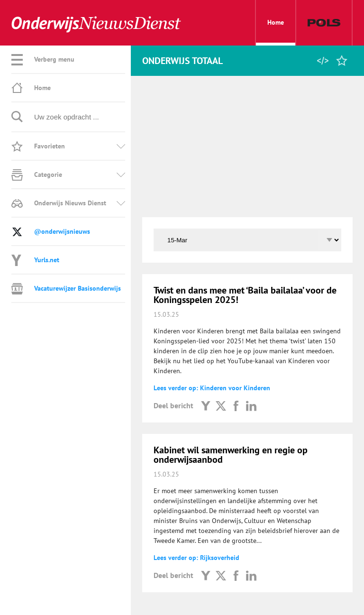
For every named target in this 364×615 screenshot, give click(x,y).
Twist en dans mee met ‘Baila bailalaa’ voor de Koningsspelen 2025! (245, 295)
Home (276, 32)
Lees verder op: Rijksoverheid (196, 558)
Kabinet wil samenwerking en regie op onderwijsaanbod (231, 455)
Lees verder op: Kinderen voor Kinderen (212, 388)
